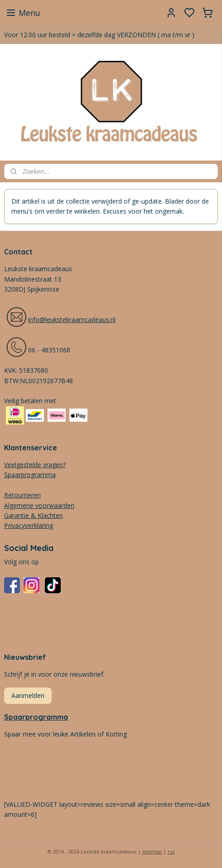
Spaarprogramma (36, 717)
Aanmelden (28, 695)
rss (171, 851)
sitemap (152, 851)
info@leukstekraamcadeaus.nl (72, 319)
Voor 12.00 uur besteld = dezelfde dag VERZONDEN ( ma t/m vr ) (99, 35)
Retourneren (22, 495)
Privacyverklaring (29, 525)
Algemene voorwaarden (39, 505)
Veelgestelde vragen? (35, 465)
